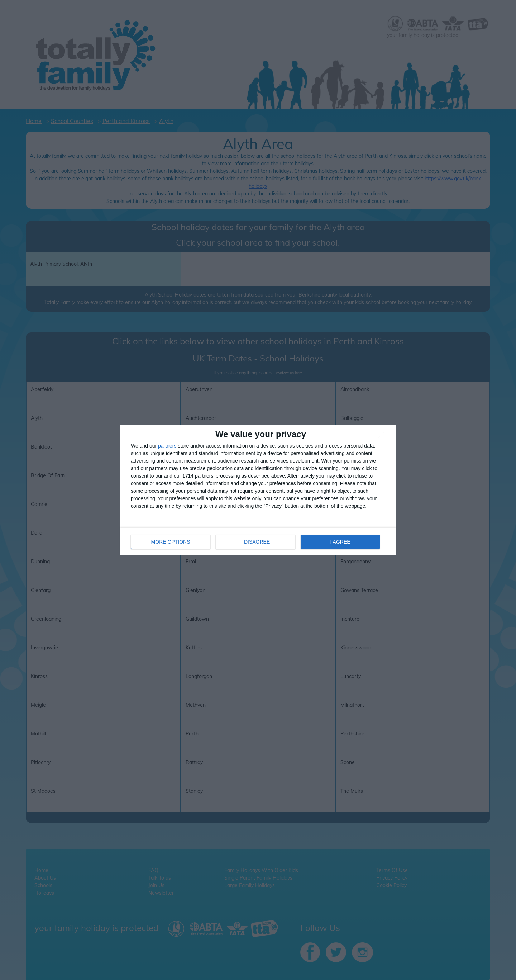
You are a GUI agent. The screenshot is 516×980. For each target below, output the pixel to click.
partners (167, 446)
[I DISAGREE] (383, 437)
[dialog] (258, 490)
